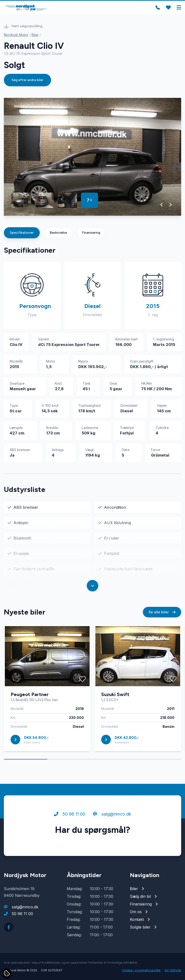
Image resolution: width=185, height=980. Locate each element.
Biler (35, 35)
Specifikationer (22, 233)
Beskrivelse (58, 233)
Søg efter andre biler (27, 80)
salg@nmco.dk (112, 814)
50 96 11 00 (70, 814)
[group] (92, 157)
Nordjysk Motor (16, 35)
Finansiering (91, 233)
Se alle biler (162, 612)
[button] (162, 205)
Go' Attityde (173, 970)
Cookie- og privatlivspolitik (141, 970)
